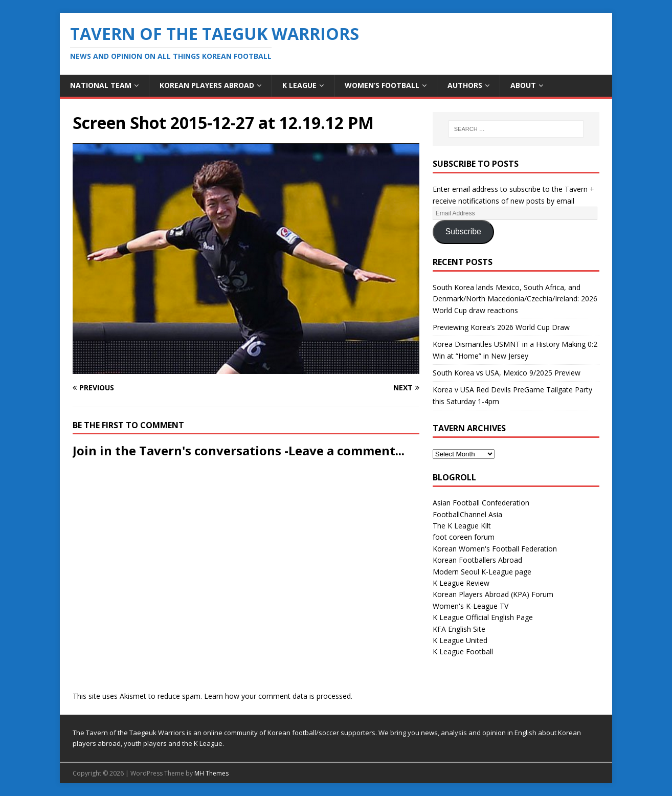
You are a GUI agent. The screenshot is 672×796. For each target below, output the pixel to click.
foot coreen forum (464, 537)
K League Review (461, 583)
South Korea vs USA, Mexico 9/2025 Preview (507, 373)
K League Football (463, 651)
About (523, 85)
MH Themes (211, 773)
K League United (460, 640)
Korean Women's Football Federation (495, 549)
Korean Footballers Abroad (477, 560)
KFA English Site (459, 629)
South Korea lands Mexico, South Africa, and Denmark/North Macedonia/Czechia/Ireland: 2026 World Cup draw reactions (515, 299)
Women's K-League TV (471, 606)
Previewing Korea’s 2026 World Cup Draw (501, 327)
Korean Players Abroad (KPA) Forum (493, 594)
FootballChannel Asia (467, 514)
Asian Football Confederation (481, 503)
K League (299, 85)
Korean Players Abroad (207, 85)
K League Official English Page (483, 617)
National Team (101, 85)
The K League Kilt (462, 526)
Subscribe (463, 231)
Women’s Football (382, 85)
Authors (465, 85)
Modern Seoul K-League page (482, 572)
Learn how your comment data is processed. (278, 696)
